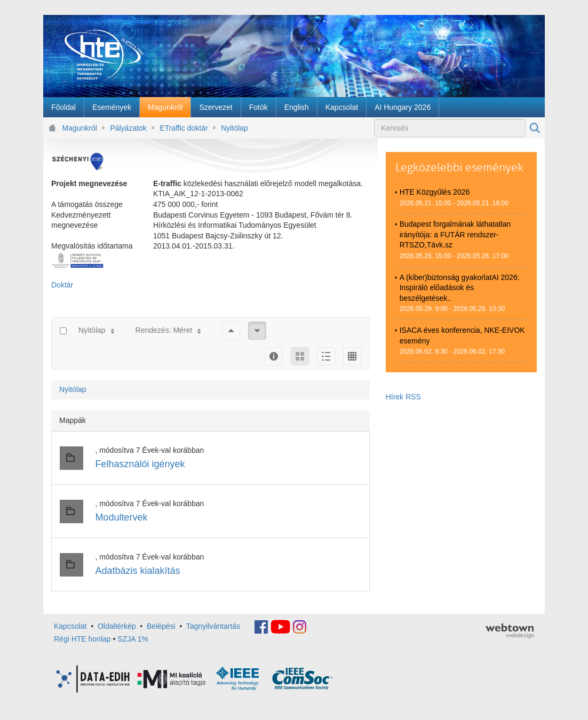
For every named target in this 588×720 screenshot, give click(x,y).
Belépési (161, 626)
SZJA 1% (133, 639)
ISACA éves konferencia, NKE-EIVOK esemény (462, 335)
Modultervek (121, 517)
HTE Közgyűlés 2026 (435, 192)
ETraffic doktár (184, 128)
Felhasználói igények (140, 464)
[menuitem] (63, 107)
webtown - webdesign (510, 631)
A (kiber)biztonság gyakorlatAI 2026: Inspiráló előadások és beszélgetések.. (460, 288)
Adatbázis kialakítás (137, 571)
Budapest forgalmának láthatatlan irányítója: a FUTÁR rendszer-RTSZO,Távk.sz (455, 234)
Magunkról (80, 128)
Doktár (62, 285)
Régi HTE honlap (82, 639)
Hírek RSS (403, 397)
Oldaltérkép (117, 626)
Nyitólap (235, 128)
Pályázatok (128, 128)
